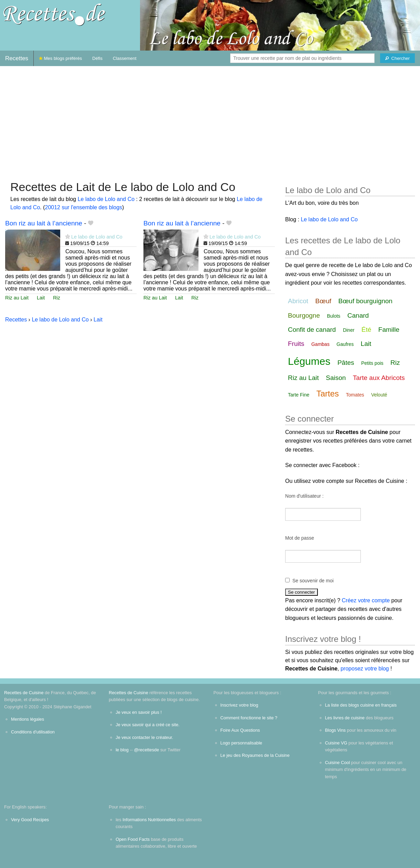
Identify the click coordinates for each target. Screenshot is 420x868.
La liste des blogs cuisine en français (361, 705)
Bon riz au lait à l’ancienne (44, 223)
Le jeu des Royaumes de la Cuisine (255, 755)
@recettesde (147, 750)
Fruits (296, 344)
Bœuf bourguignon (365, 301)
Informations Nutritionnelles (149, 820)
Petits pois (372, 363)
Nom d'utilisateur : (304, 496)
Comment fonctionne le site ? (249, 718)
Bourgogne (304, 315)
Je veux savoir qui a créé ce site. (148, 725)
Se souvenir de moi (313, 581)
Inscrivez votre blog (239, 705)
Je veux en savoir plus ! (139, 712)
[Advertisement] (210, 120)
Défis (97, 58)
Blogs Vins (335, 730)
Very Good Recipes (30, 820)
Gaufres (345, 344)
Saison (336, 378)
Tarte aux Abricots (379, 378)
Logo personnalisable (241, 743)
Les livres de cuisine (345, 718)
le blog (122, 750)
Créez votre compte (366, 600)
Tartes (328, 394)
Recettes (17, 58)
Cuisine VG (336, 743)
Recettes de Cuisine (24, 693)
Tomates (355, 395)
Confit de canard (312, 330)
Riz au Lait (17, 298)
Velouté (379, 395)
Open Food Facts (133, 839)
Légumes (309, 361)
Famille (389, 330)
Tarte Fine (299, 395)
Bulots (333, 316)
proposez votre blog (365, 669)
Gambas (320, 344)
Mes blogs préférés (60, 58)
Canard (358, 315)
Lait (41, 298)
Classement (125, 58)
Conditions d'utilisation (33, 732)
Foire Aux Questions (240, 730)
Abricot (298, 301)
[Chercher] (397, 58)
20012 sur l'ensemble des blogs (84, 207)
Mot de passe (300, 538)
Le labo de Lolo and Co (106, 199)
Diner (349, 330)
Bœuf (323, 301)
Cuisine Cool (338, 763)
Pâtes (346, 363)
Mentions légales (28, 719)
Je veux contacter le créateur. (144, 737)
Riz (57, 298)
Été (367, 330)
